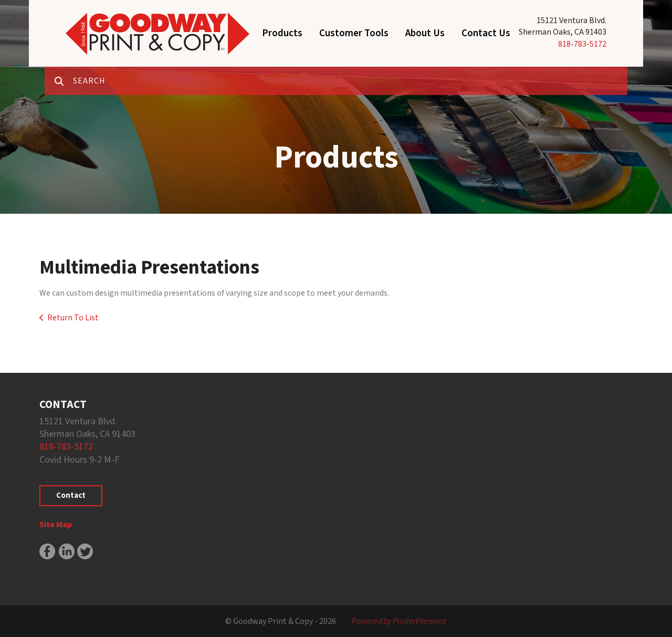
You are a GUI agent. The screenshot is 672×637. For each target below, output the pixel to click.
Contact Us (486, 33)
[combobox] (350, 81)
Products (282, 33)
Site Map (56, 525)
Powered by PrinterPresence (399, 621)
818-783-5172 (582, 44)
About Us (425, 33)
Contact (71, 495)
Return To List (73, 318)
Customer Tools (354, 33)
